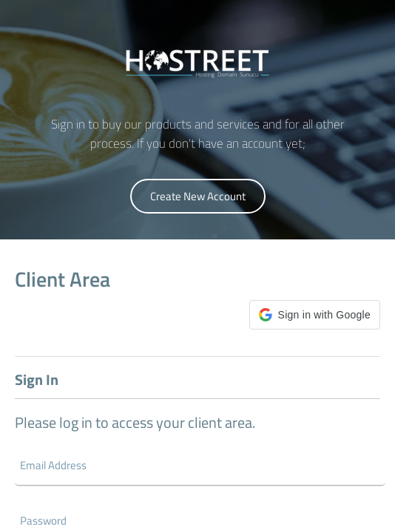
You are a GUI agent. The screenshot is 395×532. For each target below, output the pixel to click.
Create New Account (198, 196)
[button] (315, 315)
